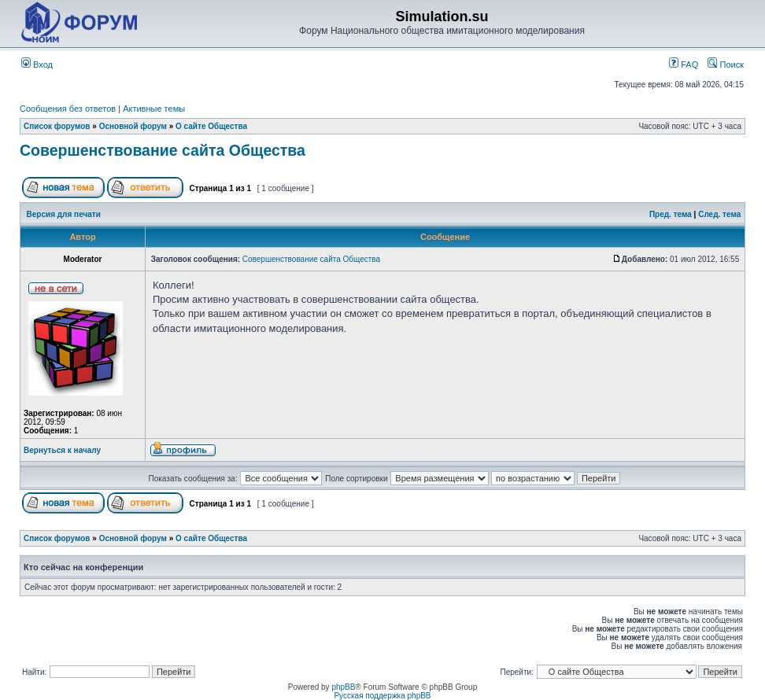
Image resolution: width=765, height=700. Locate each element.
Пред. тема (671, 214)
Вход (37, 64)
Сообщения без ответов (68, 109)
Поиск (726, 64)
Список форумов (57, 126)
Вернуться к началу (62, 450)
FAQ (684, 64)
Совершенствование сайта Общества (163, 150)
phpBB (343, 687)
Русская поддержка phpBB (382, 696)
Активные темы (154, 109)
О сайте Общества (211, 126)
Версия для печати (64, 214)
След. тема (719, 214)
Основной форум (133, 126)
